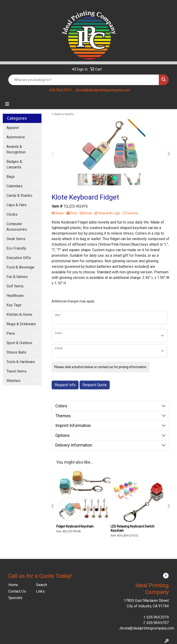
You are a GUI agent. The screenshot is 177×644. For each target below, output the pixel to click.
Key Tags (14, 305)
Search (41, 585)
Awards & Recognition (16, 149)
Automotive (16, 137)
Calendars (15, 186)
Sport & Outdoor (19, 343)
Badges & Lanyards (14, 164)
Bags (11, 177)
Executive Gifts (19, 258)
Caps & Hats (16, 205)
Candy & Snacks (19, 195)
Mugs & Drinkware (21, 324)
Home (13, 585)
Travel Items (16, 371)
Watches (13, 381)
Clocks (12, 214)
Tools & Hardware (21, 362)
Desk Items (16, 239)
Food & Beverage (20, 267)
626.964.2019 (60, 90)
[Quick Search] (84, 80)
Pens (11, 333)
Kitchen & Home (19, 315)
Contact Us (17, 591)
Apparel (13, 128)
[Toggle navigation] (7, 104)
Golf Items (15, 286)
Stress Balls (16, 352)
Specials (15, 598)
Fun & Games (17, 277)
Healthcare (15, 296)
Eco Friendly (16, 248)
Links (40, 591)
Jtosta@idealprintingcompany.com (102, 90)
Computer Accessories (17, 227)
